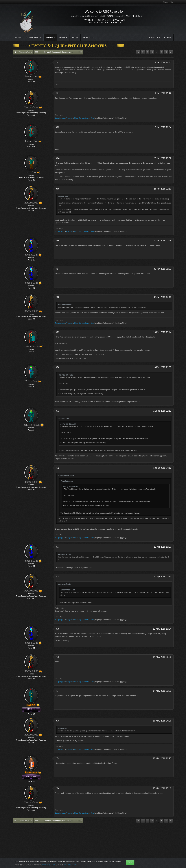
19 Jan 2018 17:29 (162, 93)
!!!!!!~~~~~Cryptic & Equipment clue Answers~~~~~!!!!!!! (58, 52)
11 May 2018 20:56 (162, 657)
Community (34, 37)
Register (154, 37)
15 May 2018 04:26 (162, 721)
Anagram (69, 118)
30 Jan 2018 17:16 (162, 297)
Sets (92, 118)
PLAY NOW (89, 37)
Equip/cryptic (60, 118)
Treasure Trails (26, 52)
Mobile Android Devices (105, 23)
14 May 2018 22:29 (162, 691)
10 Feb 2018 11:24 (162, 332)
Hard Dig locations (81, 118)
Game (63, 37)
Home (18, 37)
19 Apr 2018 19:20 (163, 547)
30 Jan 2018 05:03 (162, 269)
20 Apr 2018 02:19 (163, 577)
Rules (75, 37)
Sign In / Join (168, 2)
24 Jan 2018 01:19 (162, 189)
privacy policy (49, 865)
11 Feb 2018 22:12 (162, 411)
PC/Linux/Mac (111, 20)
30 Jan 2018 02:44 (162, 241)
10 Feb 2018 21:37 (162, 367)
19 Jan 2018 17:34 (162, 127)
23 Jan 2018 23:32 (162, 158)
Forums (50, 37)
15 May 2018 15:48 (162, 788)
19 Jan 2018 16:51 (162, 62)
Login (168, 37)
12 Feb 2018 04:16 (162, 468)
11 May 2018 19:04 (162, 629)
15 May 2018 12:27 (162, 758)
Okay (130, 862)
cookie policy (70, 865)
